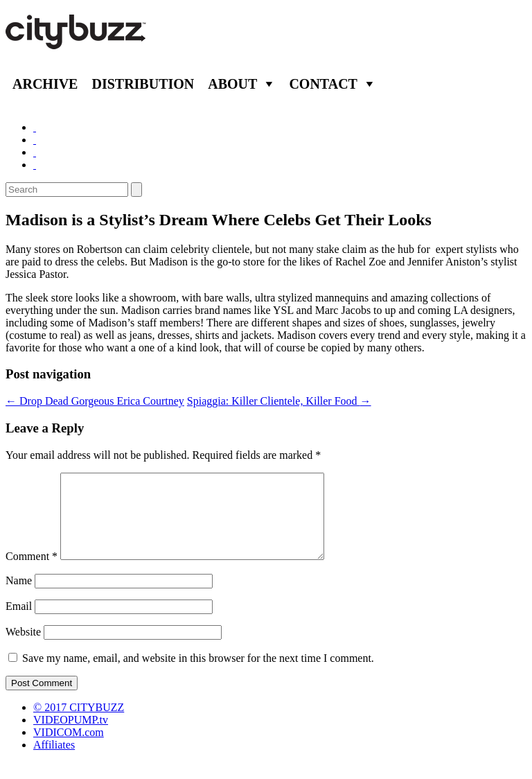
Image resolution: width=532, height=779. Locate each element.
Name (19, 597)
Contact (323, 84)
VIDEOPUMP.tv (71, 736)
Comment (32, 573)
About (232, 84)
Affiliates (54, 761)
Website (23, 648)
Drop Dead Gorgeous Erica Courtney (95, 401)
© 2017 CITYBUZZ (79, 724)
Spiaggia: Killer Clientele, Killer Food (279, 401)
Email (19, 623)
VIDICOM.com (69, 749)
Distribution (143, 84)
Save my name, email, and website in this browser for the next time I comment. (198, 675)
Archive (45, 84)
